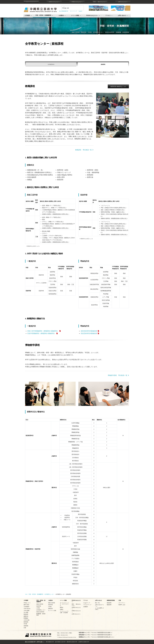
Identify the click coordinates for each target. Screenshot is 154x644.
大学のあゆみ (27, 609)
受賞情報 (26, 626)
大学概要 (27, 16)
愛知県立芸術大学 (72, 642)
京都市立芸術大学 (84, 642)
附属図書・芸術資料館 (122, 32)
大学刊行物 (26, 620)
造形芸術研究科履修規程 (89, 331)
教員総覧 (26, 614)
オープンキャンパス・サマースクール (64, 604)
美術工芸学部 (76, 32)
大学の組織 (26, 611)
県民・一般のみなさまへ (100, 2)
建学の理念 (26, 605)
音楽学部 (84, 32)
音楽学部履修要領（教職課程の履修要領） (42, 333)
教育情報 (26, 622)
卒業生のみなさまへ (77, 2)
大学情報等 (26, 607)
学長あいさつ (27, 603)
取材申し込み (122, 605)
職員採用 (109, 605)
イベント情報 (75, 16)
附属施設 (26, 618)
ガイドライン (122, 603)
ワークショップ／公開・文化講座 (64, 612)
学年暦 (25, 624)
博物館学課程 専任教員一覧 (118, 375)
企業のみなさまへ (123, 2)
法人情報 (26, 612)
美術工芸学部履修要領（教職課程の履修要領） (43, 331)
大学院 (90, 32)
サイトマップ (73, 11)
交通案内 (86, 607)
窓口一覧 (97, 603)
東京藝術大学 (50, 642)
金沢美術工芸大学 (60, 642)
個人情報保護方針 (64, 11)
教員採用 (109, 603)
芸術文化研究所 (110, 32)
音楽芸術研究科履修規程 (89, 333)
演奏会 (62, 609)
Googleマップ (87, 603)
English (80, 11)
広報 (25, 628)
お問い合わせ (122, 16)
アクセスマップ (87, 605)
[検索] (70, 8)
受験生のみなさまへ (31, 2)
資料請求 (50, 609)
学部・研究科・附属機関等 (43, 15)
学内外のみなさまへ (92, 16)
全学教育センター (98, 32)
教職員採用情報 (111, 600)
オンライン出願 (52, 611)
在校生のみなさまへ (54, 2)
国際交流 (26, 616)
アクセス (108, 16)
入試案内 (61, 16)
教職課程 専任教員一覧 (83, 150)
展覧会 (62, 607)
